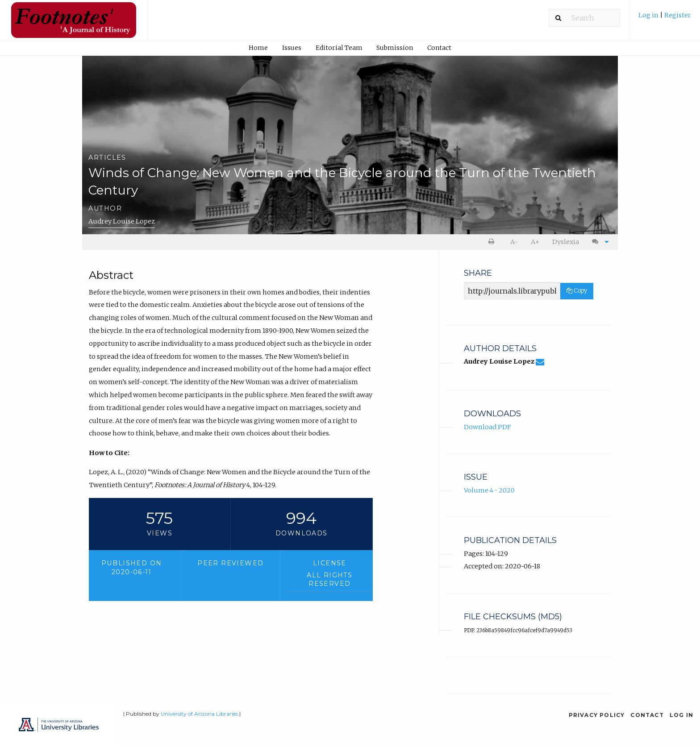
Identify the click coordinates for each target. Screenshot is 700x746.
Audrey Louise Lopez (122, 221)
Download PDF (487, 427)
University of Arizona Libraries (199, 714)
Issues (292, 48)
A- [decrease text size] (514, 242)
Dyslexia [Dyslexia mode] (566, 242)
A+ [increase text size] (535, 242)
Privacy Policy (597, 715)
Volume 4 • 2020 (489, 490)
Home (258, 48)
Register (678, 15)
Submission (395, 48)
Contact (439, 48)
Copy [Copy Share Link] (577, 291)
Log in (649, 15)
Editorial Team (339, 48)
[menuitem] (665, 19)
